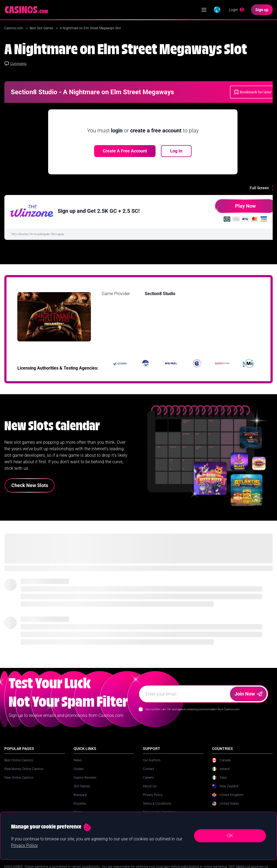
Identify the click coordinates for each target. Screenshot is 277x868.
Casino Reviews (85, 778)
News (78, 760)
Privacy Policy (153, 795)
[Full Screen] (263, 188)
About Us (150, 786)
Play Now (235, 208)
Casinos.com (14, 28)
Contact (149, 769)
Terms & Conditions (157, 804)
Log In (176, 151)
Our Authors (152, 760)
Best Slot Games (42, 28)
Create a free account (125, 151)
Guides (79, 769)
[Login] (237, 10)
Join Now (248, 694)
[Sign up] (262, 10)
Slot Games (82, 786)
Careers (148, 778)
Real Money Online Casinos (24, 769)
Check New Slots (30, 485)
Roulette (80, 804)
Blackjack (80, 795)
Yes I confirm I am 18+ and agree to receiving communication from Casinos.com (192, 709)
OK (230, 836)
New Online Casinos (19, 778)
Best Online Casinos (19, 760)
